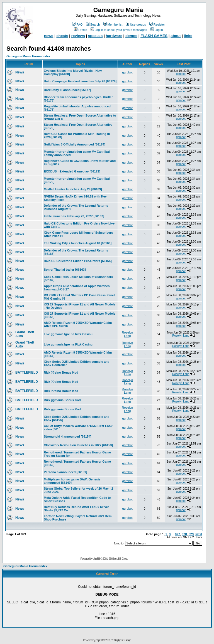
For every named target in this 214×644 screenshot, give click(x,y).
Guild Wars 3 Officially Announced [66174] (74, 144)
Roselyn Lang (127, 334)
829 (191, 534)
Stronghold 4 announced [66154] (68, 436)
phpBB (96, 559)
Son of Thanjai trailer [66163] (65, 270)
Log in (157, 30)
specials (95, 36)
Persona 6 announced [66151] (65, 472)
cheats (62, 36)
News (20, 72)
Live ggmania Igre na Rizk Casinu (68, 334)
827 (177, 534)
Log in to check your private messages (119, 30)
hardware (114, 36)
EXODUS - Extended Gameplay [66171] (72, 171)
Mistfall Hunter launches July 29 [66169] (73, 189)
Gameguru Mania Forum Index (28, 56)
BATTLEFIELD (27, 372)
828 (184, 534)
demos (131, 36)
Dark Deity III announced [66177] (67, 90)
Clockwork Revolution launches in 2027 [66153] (78, 445)
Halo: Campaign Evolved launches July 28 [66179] (80, 81)
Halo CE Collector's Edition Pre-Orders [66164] (78, 261)
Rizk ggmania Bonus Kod (62, 400)
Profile (81, 30)
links (188, 36)
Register (157, 24)
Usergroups (136, 24)
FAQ (77, 24)
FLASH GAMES (154, 36)
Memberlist (113, 24)
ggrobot (127, 72)
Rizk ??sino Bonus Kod (61, 372)
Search (93, 24)
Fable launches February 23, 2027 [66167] (74, 216)
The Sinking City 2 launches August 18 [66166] (78, 243)
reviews (78, 36)
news (49, 36)
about (176, 36)
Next (199, 534)
